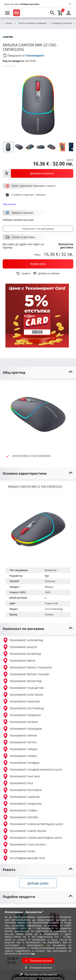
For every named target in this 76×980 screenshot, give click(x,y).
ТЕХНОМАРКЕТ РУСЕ (18, 783)
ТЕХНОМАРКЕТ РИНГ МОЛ (21, 777)
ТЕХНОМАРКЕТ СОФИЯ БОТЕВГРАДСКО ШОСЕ (33, 824)
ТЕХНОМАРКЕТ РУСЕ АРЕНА (22, 790)
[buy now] (38, 264)
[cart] (60, 13)
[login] (69, 13)
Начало (7, 23)
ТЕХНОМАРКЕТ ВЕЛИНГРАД (22, 681)
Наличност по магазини (38, 229)
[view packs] (38, 173)
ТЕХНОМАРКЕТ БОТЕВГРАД (22, 654)
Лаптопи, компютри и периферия (30, 23)
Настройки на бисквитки (38, 975)
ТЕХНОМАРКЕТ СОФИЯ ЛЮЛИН (25, 831)
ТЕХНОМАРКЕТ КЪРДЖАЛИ (22, 715)
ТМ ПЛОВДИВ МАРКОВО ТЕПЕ (24, 858)
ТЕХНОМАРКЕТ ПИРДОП (20, 749)
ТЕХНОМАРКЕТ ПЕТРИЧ (20, 742)
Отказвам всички (38, 968)
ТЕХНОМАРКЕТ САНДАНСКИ (22, 804)
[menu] (7, 13)
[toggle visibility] (38, 373)
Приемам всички (38, 961)
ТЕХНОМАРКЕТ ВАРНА (19, 661)
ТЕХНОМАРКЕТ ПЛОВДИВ (21, 763)
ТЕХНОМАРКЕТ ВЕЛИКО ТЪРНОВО (26, 674)
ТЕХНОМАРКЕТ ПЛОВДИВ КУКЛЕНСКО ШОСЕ (32, 770)
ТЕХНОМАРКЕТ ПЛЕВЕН (20, 756)
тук (33, 954)
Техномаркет (35, 56)
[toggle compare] (23, 273)
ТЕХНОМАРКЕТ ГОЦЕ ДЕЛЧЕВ (23, 688)
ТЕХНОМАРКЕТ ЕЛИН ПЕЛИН (23, 695)
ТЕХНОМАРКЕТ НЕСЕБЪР (20, 722)
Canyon (49, 614)
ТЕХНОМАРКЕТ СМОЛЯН (20, 817)
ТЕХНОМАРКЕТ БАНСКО (20, 647)
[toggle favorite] (46, 273)
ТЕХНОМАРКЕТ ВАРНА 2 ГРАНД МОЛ (27, 668)
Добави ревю (38, 883)
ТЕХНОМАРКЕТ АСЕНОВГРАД (23, 640)
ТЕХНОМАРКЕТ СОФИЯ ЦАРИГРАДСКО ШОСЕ (32, 838)
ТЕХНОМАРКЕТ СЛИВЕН (20, 811)
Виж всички (10, 204)
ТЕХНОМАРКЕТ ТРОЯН (19, 851)
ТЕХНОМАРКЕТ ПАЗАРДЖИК (22, 729)
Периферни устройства (60, 23)
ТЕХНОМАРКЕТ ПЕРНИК (20, 736)
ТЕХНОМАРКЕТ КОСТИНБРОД (23, 708)
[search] (52, 13)
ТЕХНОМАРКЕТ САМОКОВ (21, 797)
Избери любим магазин (18, 220)
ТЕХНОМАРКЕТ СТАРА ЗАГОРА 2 (25, 845)
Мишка (49, 587)
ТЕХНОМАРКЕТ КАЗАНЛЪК (21, 702)
